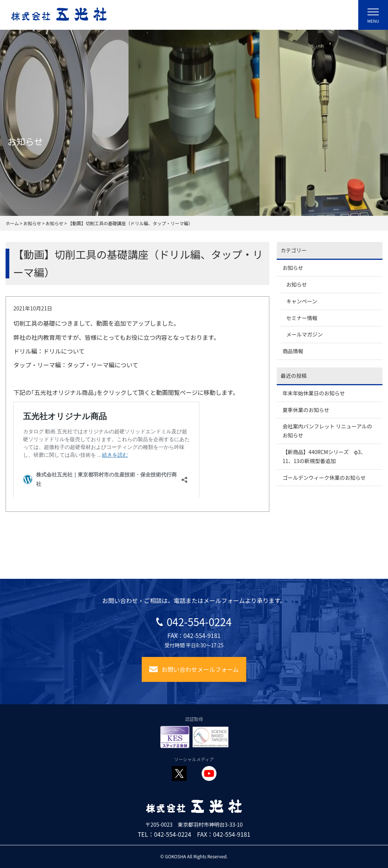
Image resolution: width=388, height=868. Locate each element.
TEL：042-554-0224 (164, 834)
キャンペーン (302, 301)
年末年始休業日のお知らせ (314, 393)
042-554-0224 (194, 622)
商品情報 (293, 351)
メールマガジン (304, 334)
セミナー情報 (302, 318)
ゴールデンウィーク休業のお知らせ (324, 478)
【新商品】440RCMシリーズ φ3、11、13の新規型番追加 (324, 456)
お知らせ (293, 268)
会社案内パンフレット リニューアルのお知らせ (327, 431)
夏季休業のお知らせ (306, 410)
